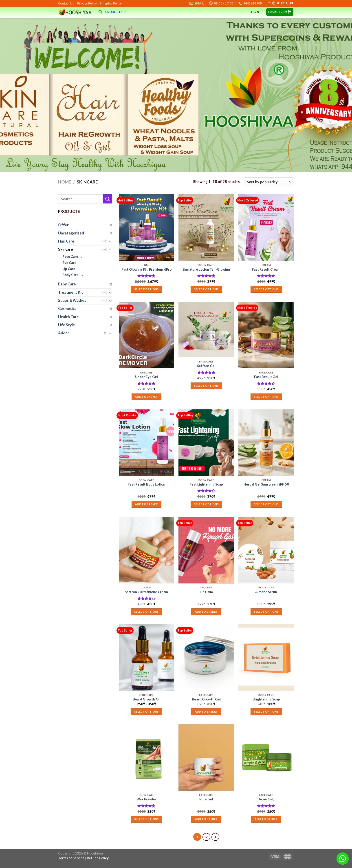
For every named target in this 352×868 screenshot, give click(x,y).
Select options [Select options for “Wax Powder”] (146, 819)
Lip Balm (206, 592)
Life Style (67, 325)
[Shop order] (269, 182)
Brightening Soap (266, 699)
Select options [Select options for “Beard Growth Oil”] (146, 712)
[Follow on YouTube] (292, 3)
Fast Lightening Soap (206, 484)
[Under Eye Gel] (146, 335)
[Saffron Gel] (206, 330)
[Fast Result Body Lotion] (146, 443)
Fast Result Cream (266, 269)
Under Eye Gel (146, 377)
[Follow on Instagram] (274, 3)
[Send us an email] (283, 3)
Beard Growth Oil (146, 699)
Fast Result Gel (266, 377)
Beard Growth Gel (206, 699)
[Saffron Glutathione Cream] (146, 550)
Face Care (70, 256)
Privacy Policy (87, 3)
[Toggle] (110, 242)
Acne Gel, (266, 799)
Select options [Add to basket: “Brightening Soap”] (266, 712)
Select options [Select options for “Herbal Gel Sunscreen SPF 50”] (266, 504)
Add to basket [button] (146, 397)
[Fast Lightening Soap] (206, 443)
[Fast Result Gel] (266, 335)
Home (65, 182)
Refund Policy (98, 858)
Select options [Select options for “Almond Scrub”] (266, 612)
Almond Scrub (266, 592)
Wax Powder (146, 799)
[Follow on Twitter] (278, 3)
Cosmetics (67, 309)
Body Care (70, 275)
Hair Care (66, 241)
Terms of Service (71, 858)
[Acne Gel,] (266, 758)
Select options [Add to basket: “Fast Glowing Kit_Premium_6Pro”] (146, 289)
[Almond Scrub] (266, 550)
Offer (63, 225)
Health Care (68, 317)
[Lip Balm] (206, 550)
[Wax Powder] (146, 758)
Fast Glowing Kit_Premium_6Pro (146, 269)
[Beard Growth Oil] (146, 658)
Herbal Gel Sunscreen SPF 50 (266, 484)
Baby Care (67, 284)
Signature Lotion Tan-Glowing (206, 269)
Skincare (66, 250)
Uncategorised (71, 233)
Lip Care (69, 269)
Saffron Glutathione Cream (146, 592)
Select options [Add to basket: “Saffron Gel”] (206, 386)
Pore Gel (206, 799)
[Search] (100, 12)
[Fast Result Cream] (266, 227)
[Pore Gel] (206, 758)
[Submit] (107, 199)
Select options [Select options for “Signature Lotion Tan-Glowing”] (206, 289)
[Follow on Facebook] (269, 3)
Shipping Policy (111, 3)
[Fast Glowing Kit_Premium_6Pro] (146, 227)
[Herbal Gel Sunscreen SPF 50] (266, 443)
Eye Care (69, 263)
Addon (64, 333)
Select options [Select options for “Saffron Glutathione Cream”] (146, 612)
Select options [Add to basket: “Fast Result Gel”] (266, 397)
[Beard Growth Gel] (206, 658)
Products (115, 12)
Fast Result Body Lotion (146, 484)
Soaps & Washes (72, 300)
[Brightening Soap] (266, 658)
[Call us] (287, 3)
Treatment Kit (71, 292)
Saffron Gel (206, 366)
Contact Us (66, 3)
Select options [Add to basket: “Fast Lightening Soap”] (206, 504)
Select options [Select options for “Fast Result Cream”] (266, 289)
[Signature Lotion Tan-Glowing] (206, 227)
